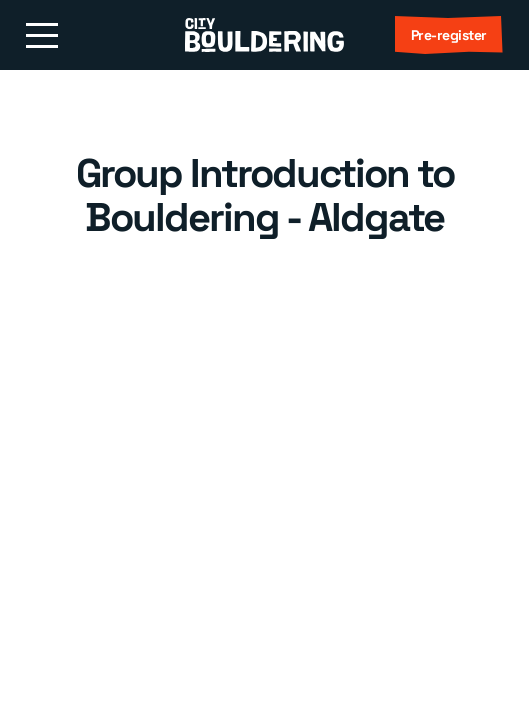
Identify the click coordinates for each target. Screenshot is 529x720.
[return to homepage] (264, 35)
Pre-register (449, 35)
